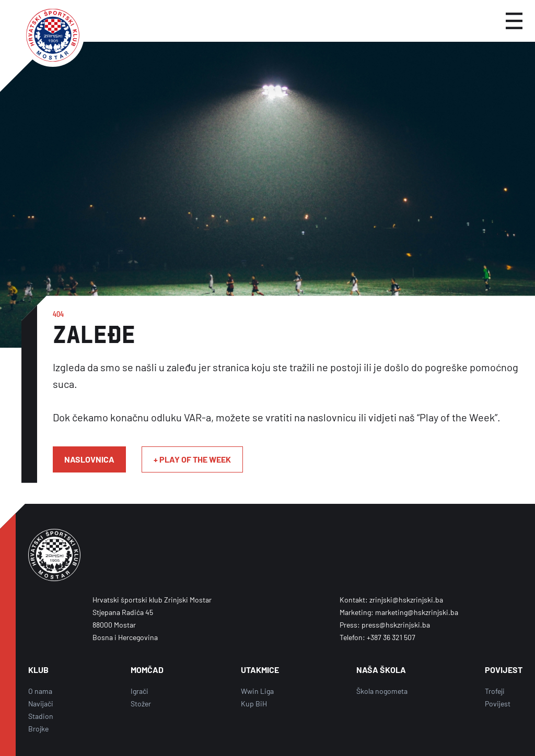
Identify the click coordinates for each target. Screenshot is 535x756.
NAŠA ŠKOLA (381, 670)
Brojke (38, 729)
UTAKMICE (260, 670)
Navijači (41, 704)
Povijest (498, 704)
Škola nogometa (382, 691)
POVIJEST (504, 670)
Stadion (41, 716)
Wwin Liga (257, 691)
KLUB (38, 670)
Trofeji (495, 691)
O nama (40, 691)
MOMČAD (147, 670)
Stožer (141, 704)
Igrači (139, 691)
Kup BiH (254, 704)
